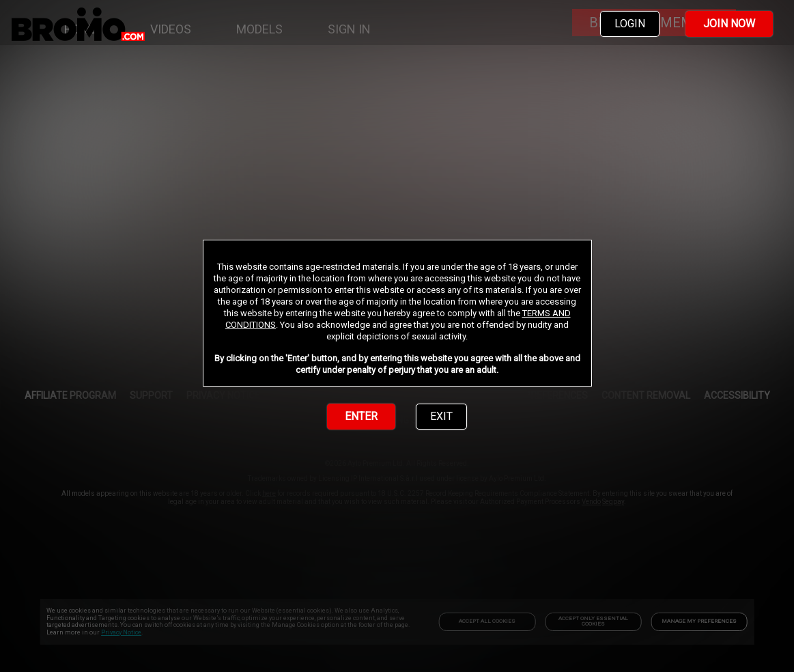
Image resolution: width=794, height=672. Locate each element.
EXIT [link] (441, 416)
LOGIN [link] (630, 24)
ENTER (361, 416)
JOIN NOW (729, 24)
